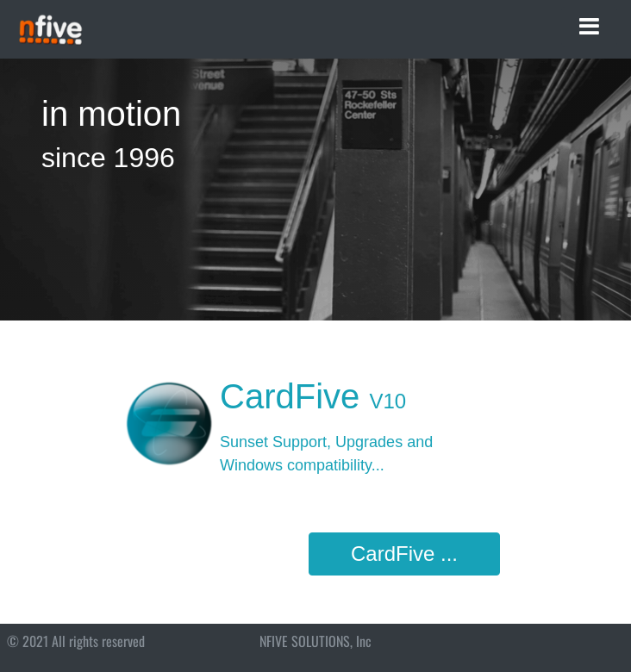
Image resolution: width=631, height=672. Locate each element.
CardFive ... (404, 554)
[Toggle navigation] (589, 27)
